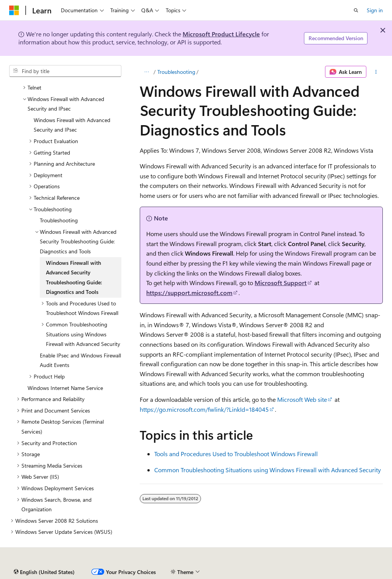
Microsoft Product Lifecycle (221, 34)
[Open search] (356, 10)
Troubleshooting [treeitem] (59, 220)
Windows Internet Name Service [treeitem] (65, 388)
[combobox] (65, 71)
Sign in (375, 10)
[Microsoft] (14, 10)
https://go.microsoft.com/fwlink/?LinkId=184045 (204, 409)
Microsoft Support (281, 283)
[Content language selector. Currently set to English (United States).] (44, 572)
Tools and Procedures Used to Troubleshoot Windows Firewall (236, 454)
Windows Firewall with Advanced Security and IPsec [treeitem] (72, 125)
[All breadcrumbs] (146, 72)
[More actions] (376, 72)
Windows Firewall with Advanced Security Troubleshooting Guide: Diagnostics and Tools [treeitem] (74, 277)
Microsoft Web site (302, 399)
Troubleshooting (176, 72)
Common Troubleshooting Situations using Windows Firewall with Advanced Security (268, 470)
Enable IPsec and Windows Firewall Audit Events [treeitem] (80, 360)
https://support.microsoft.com (189, 293)
